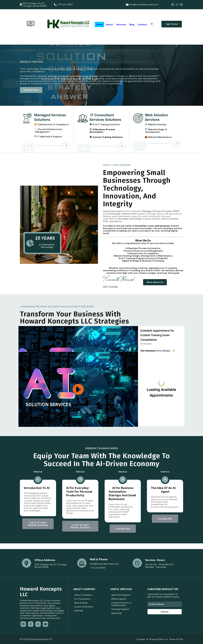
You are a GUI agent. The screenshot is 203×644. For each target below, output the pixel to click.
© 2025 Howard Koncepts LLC (36, 639)
